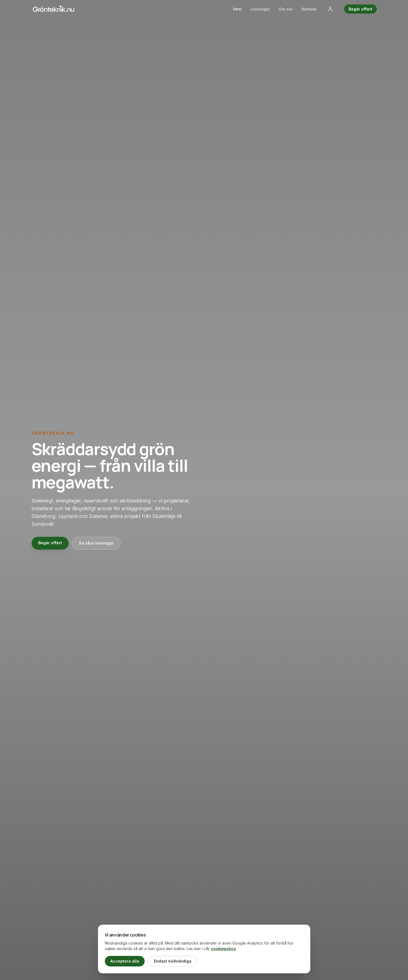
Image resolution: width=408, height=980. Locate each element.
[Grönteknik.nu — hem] (54, 9)
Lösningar (260, 9)
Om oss (286, 9)
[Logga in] (330, 9)
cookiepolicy (223, 949)
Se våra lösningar (96, 543)
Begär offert (360, 9)
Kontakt (309, 9)
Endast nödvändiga (173, 961)
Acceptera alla (125, 961)
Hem (237, 9)
